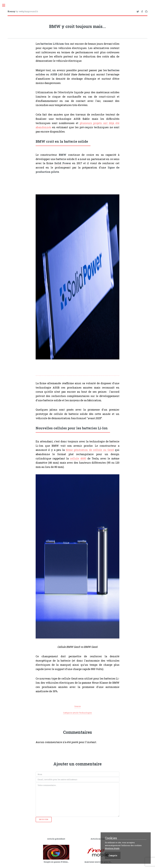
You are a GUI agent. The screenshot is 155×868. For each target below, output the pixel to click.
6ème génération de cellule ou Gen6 (90, 450)
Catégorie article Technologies (77, 713)
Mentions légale (112, 848)
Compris (113, 855)
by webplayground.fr (23, 11)
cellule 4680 (78, 458)
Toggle (5, 5)
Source (78, 706)
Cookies (111, 838)
